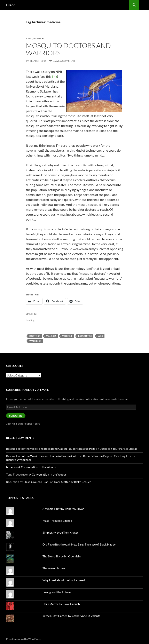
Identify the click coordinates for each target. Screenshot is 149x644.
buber (10, 467)
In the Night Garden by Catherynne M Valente (71, 616)
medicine (67, 336)
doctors (35, 336)
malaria (51, 336)
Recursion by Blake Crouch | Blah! (28, 482)
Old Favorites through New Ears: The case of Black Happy (79, 544)
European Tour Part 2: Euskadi (119, 449)
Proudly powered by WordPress (23, 639)
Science (39, 38)
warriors (35, 341)
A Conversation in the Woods (37, 467)
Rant (29, 38)
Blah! (10, 5)
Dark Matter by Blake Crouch (73, 482)
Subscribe (16, 416)
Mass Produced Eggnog (57, 521)
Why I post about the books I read (64, 580)
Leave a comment (64, 61)
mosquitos (85, 336)
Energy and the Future (57, 592)
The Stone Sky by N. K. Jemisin (62, 556)
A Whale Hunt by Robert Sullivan (63, 509)
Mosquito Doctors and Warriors (68, 49)
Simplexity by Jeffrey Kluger (60, 532)
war (100, 336)
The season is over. (54, 568)
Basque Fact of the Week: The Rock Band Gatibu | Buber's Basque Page (51, 449)
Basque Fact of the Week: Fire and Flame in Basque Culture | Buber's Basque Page (58, 456)
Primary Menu (144, 5)
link (54, 76)
